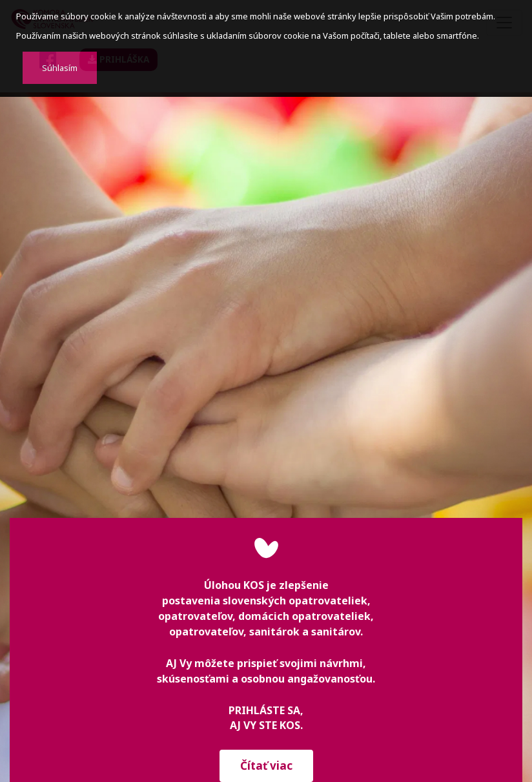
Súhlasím (60, 68)
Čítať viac (266, 766)
